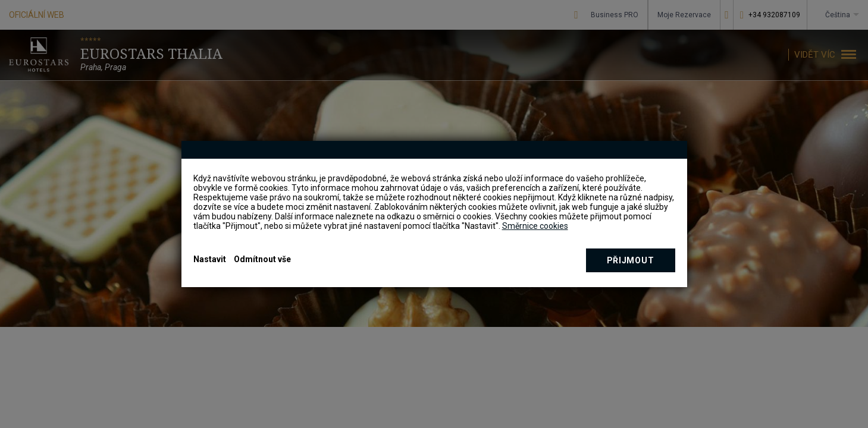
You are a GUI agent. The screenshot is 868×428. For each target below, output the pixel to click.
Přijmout (631, 260)
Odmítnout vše (262, 259)
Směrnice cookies (535, 226)
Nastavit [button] (210, 259)
